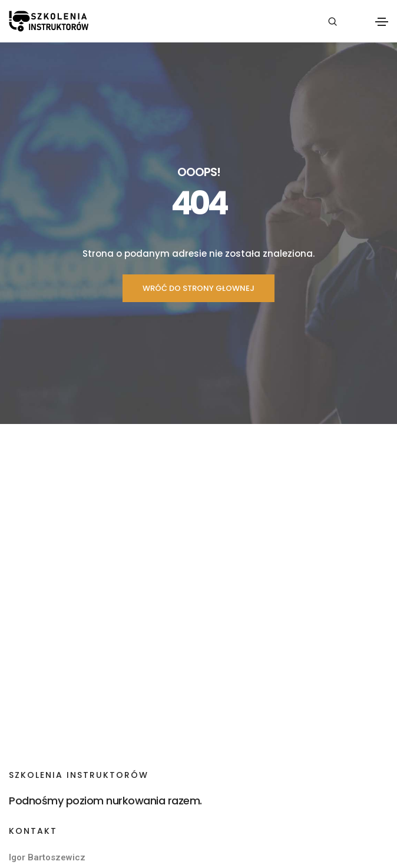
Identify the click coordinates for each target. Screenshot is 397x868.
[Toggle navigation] (382, 22)
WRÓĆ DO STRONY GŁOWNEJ (198, 288)
